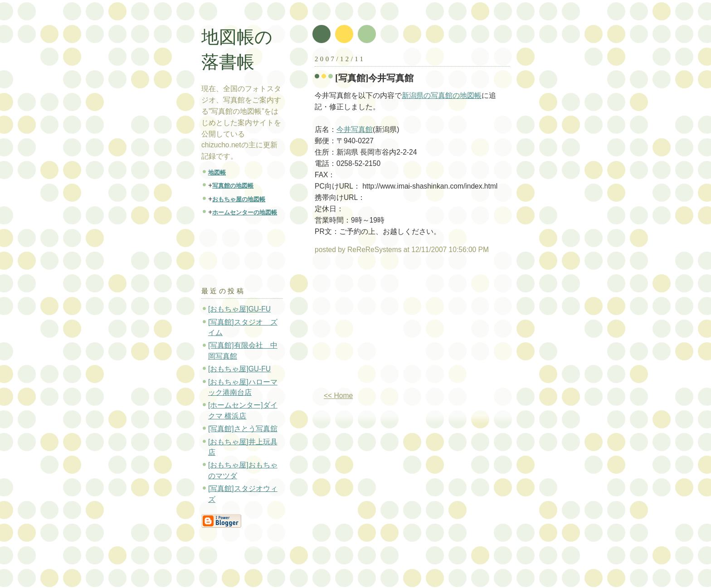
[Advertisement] (391, 326)
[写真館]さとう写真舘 (243, 429)
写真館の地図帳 (233, 186)
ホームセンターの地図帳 (245, 212)
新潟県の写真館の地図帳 (442, 95)
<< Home (338, 396)
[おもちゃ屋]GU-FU (239, 309)
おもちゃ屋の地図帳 (239, 199)
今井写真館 (355, 129)
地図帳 (217, 173)
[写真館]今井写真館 (375, 78)
